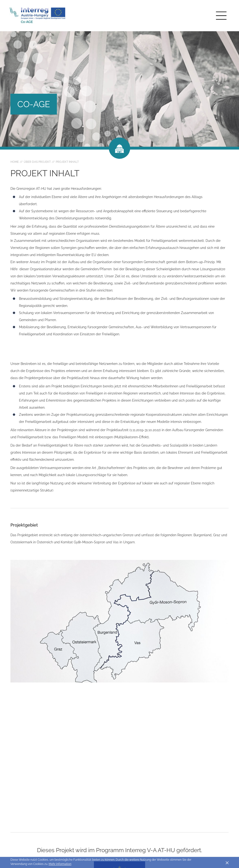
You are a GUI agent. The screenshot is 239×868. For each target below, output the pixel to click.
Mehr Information (60, 864)
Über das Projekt (37, 162)
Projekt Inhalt (67, 162)
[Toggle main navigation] (221, 16)
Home (15, 162)
